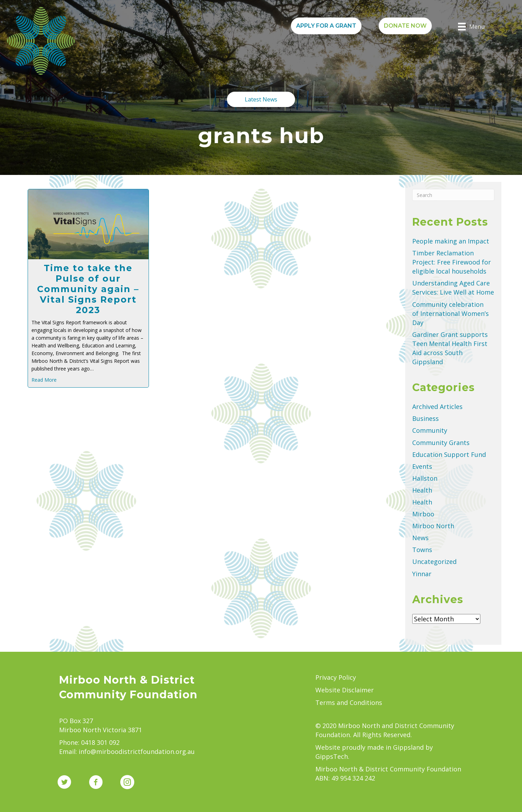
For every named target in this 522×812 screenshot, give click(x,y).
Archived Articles (437, 407)
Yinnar (422, 574)
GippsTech (332, 756)
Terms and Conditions (349, 702)
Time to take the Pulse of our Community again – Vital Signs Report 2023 (88, 289)
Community (430, 430)
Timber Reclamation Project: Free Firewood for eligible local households (452, 262)
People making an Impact (451, 241)
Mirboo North (433, 526)
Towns (422, 550)
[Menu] (471, 27)
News (420, 538)
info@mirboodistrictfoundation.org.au (137, 751)
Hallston (425, 478)
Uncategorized (434, 562)
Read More (44, 380)
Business (426, 418)
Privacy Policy (336, 677)
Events (422, 466)
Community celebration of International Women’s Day (451, 313)
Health (422, 490)
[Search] (453, 195)
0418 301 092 (100, 742)
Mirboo (423, 514)
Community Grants (441, 443)
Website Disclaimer (345, 690)
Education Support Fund (449, 454)
